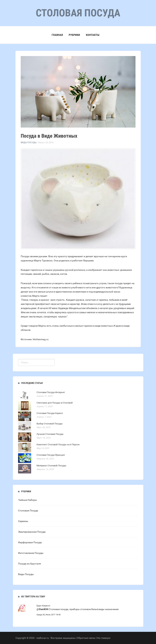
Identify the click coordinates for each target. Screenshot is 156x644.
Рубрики (74, 35)
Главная (57, 35)
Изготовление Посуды (31, 553)
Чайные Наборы (27, 500)
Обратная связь (86, 638)
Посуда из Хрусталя (29, 564)
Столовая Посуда (28, 511)
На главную (104, 638)
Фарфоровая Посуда (30, 542)
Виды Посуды (29, 143)
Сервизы (23, 521)
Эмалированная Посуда (32, 532)
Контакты (93, 35)
